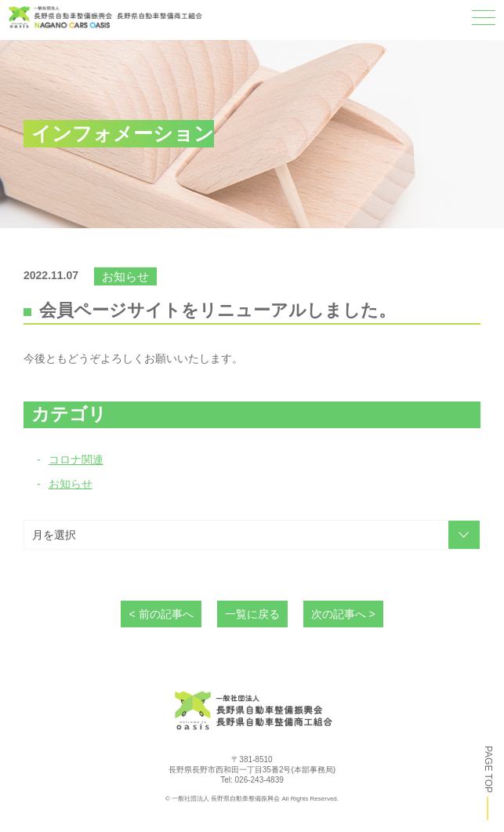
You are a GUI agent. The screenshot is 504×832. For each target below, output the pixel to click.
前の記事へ (166, 614)
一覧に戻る (252, 614)
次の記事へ (339, 614)
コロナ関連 (76, 460)
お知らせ (71, 484)
